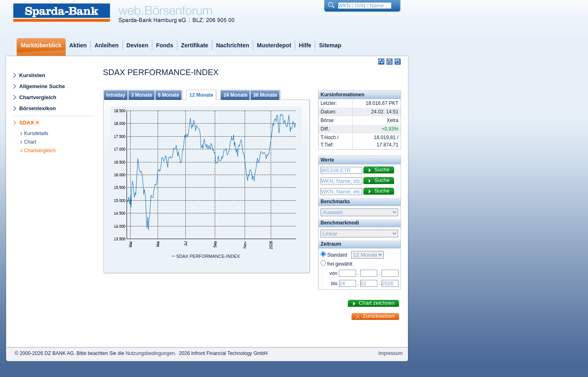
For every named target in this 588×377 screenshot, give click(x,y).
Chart (30, 142)
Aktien (78, 45)
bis (334, 284)
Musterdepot (274, 45)
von (333, 273)
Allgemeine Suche (42, 86)
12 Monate (202, 95)
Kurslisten (32, 75)
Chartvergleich (38, 97)
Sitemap (330, 45)
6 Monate (169, 95)
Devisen (138, 45)
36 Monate (265, 95)
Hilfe (305, 45)
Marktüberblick (41, 45)
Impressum (391, 353)
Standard (338, 255)
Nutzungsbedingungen (150, 353)
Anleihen (106, 45)
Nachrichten (233, 45)
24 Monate (235, 95)
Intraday (116, 95)
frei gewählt (340, 264)
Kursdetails (36, 133)
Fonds (165, 45)
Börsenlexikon (38, 108)
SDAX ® (29, 123)
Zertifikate (195, 45)
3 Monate (142, 95)
